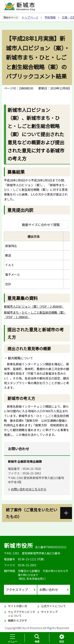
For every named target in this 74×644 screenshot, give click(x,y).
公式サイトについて (53, 606)
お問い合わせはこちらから (29, 489)
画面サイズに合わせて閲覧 (41, 225)
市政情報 (50, 17)
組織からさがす (18, 620)
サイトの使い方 (18, 606)
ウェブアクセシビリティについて (22, 614)
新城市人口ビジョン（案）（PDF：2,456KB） (34, 306)
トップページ (30, 17)
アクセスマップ (17, 590)
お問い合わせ (49, 590)
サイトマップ (49, 612)
